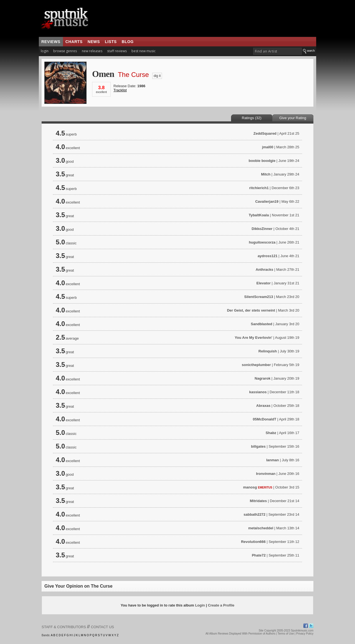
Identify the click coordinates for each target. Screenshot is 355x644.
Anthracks (265, 270)
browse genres (65, 51)
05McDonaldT (265, 419)
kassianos (258, 392)
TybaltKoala (259, 215)
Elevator (264, 283)
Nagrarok (263, 378)
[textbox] (277, 51)
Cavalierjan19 (267, 201)
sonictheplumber (256, 365)
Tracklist (120, 90)
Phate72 (259, 555)
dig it (157, 76)
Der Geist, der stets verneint (251, 310)
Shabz (271, 433)
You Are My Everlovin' (253, 338)
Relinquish (268, 351)
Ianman (273, 460)
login (45, 51)
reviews (51, 42)
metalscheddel (261, 528)
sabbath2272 (254, 514)
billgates (258, 446)
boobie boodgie (262, 161)
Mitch (266, 174)
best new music (144, 51)
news (94, 42)
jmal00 (268, 147)
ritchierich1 (259, 188)
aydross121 (268, 256)
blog (128, 42)
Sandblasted (261, 324)
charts (74, 42)
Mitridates (258, 501)
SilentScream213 (258, 297)
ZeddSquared (265, 133)
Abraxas (263, 406)
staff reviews (117, 51)
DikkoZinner (262, 229)
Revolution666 (253, 542)
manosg (250, 487)
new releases (92, 51)
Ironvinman (266, 474)
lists (111, 42)
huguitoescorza (262, 242)
